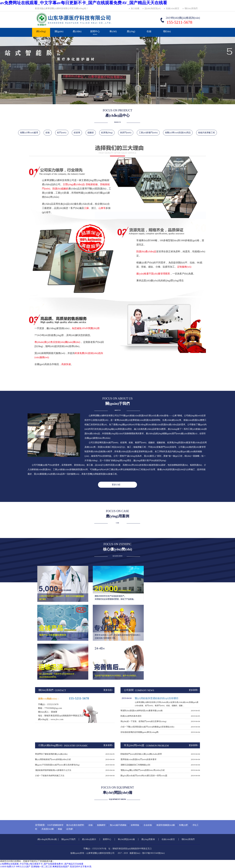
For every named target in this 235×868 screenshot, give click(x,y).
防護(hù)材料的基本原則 (131, 716)
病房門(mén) (126, 133)
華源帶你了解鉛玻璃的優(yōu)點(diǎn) (51, 754)
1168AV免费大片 (8, 867)
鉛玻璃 (77, 133)
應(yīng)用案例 (131, 38)
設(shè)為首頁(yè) (153, 8)
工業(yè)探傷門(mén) (148, 133)
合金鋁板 (148, 825)
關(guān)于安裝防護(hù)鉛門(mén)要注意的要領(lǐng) (57, 765)
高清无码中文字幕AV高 (81, 867)
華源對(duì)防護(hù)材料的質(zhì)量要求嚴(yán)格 (142, 711)
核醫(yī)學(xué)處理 (29, 133)
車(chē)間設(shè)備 (126, 839)
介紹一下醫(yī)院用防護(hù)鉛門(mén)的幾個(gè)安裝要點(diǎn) (147, 727)
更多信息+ (108, 690)
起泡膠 (70, 829)
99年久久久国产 (23, 867)
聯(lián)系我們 (191, 8)
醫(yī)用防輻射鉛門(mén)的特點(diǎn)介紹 (53, 759)
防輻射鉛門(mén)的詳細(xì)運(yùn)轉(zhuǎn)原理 (141, 754)
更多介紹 (116, 485)
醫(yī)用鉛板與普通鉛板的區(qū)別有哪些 (157, 698)
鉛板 (48, 133)
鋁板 (91, 825)
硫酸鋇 (91, 133)
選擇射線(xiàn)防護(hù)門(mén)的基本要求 (138, 759)
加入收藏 (135, 8)
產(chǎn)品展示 (77, 38)
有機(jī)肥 (183, 825)
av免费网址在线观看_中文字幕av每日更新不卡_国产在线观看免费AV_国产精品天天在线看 (84, 3)
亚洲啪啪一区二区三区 (42, 867)
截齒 (60, 829)
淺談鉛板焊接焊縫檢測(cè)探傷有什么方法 (53, 770)
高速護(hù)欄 (47, 829)
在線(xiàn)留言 (173, 8)
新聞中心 (95, 34)
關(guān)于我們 (59, 38)
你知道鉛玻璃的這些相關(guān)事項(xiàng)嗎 (139, 732)
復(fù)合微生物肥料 (75, 825)
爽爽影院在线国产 (61, 867)
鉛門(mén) (62, 133)
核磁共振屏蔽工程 (207, 133)
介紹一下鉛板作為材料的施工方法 (50, 776)
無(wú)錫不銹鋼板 (118, 825)
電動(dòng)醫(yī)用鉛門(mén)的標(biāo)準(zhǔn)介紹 (143, 770)
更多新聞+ (194, 690)
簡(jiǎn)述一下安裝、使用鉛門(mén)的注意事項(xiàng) (143, 721)
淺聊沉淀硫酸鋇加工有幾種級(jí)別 (135, 765)
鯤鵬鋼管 (101, 825)
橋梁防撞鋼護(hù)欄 (166, 825)
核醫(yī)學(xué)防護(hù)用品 (178, 133)
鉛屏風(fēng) (107, 133)
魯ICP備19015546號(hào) (153, 853)
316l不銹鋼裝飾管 (55, 825)
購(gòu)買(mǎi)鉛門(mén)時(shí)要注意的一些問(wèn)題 (144, 776)
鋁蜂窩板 (135, 825)
